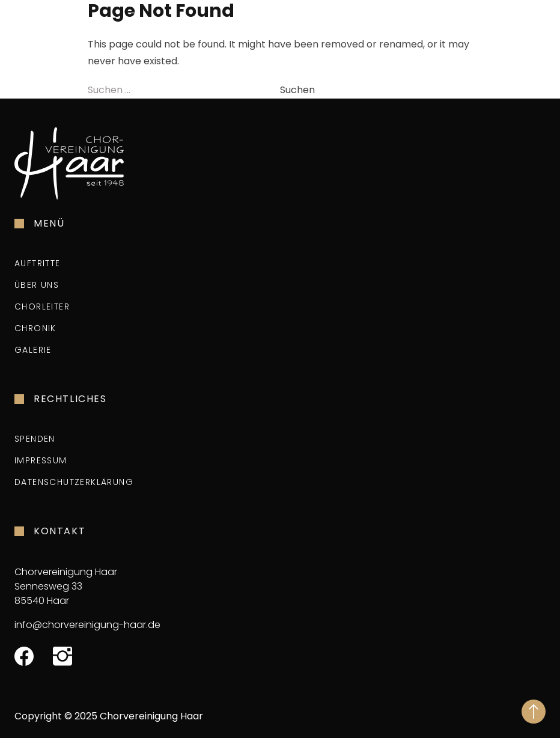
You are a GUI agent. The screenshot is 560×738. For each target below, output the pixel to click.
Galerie (33, 350)
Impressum (41, 460)
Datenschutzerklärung (74, 482)
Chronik (35, 328)
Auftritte (38, 263)
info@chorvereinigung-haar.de (87, 625)
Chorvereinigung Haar (151, 716)
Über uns (37, 285)
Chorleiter (42, 306)
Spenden (35, 439)
